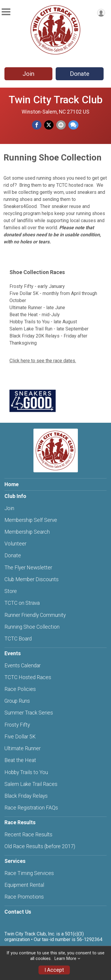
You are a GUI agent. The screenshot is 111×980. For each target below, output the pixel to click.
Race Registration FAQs (31, 808)
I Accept (54, 970)
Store (11, 591)
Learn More (65, 959)
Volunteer (15, 544)
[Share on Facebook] (37, 125)
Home (12, 484)
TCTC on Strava (22, 603)
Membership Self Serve (31, 520)
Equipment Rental (24, 885)
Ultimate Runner (22, 748)
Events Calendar (22, 666)
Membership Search (27, 532)
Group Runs (17, 701)
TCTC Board (18, 639)
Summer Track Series (29, 713)
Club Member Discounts (32, 579)
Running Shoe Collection (32, 627)
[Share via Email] (61, 125)
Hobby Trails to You (26, 772)
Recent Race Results (28, 835)
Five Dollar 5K (20, 737)
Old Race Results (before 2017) (40, 846)
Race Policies (20, 689)
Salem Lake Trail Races (31, 784)
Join (28, 74)
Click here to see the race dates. (43, 361)
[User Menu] (101, 13)
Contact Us (18, 912)
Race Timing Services (29, 873)
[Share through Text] (73, 125)
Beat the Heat (20, 760)
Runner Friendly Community (35, 615)
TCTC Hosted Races (28, 677)
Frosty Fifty (17, 725)
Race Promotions (24, 897)
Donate (80, 74)
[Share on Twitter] (49, 125)
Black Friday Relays (26, 796)
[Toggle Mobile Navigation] (6, 12)
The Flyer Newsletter (28, 568)
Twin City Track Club (56, 100)
